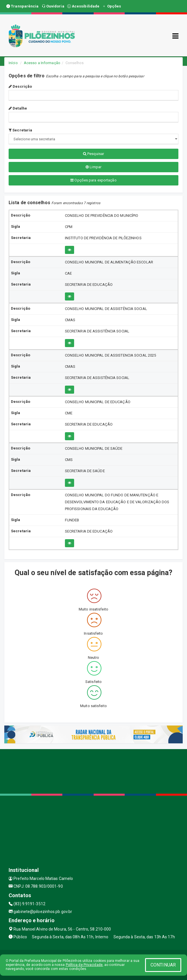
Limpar (93, 167)
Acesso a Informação (42, 63)
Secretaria (20, 130)
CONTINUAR (163, 965)
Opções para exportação (93, 180)
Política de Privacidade (84, 965)
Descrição (20, 86)
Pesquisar (93, 154)
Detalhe (18, 108)
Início (13, 63)
